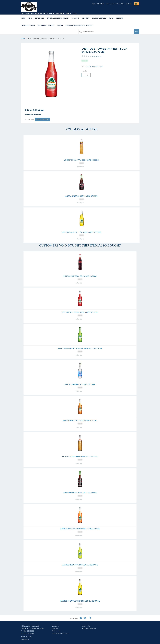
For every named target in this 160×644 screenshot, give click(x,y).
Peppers (120, 18)
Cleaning (75, 18)
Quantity (84, 71)
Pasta (111, 18)
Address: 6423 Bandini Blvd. (30, 626)
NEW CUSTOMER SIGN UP (60, 633)
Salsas (60, 25)
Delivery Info (56, 631)
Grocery (86, 18)
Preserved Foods (28, 25)
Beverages (40, 18)
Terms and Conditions (89, 628)
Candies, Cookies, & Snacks (58, 18)
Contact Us (56, 626)
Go (136, 32)
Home (23, 18)
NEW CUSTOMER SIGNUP (115, 4)
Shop (30, 18)
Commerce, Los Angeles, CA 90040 (32, 628)
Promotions (25, 639)
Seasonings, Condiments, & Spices (79, 25)
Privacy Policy (86, 626)
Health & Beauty (99, 18)
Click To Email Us (26, 637)
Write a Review (43, 119)
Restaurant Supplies (46, 25)
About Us (55, 628)
